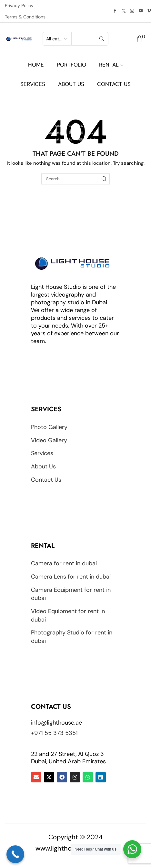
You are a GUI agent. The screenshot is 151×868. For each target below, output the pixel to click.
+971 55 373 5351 (54, 733)
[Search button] (102, 39)
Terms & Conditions (25, 17)
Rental (111, 65)
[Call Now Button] (15, 854)
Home (36, 65)
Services (33, 84)
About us (71, 84)
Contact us (114, 84)
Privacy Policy (19, 5)
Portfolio (71, 65)
